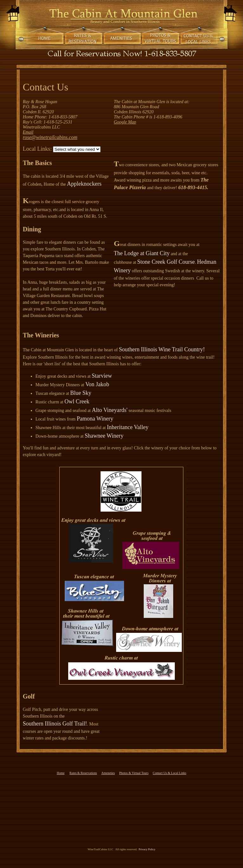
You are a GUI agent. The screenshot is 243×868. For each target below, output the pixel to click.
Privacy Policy (146, 849)
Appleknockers (84, 184)
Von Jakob (97, 384)
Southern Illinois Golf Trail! (55, 724)
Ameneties (108, 773)
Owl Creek (77, 401)
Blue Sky (81, 393)
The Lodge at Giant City (142, 253)
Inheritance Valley (128, 427)
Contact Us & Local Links (170, 773)
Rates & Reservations (83, 773)
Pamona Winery (95, 419)
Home (61, 773)
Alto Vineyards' (110, 410)
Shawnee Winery (104, 436)
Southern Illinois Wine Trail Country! (162, 349)
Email (28, 132)
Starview (102, 376)
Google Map (125, 122)
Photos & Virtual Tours (134, 773)
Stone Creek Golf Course (166, 262)
